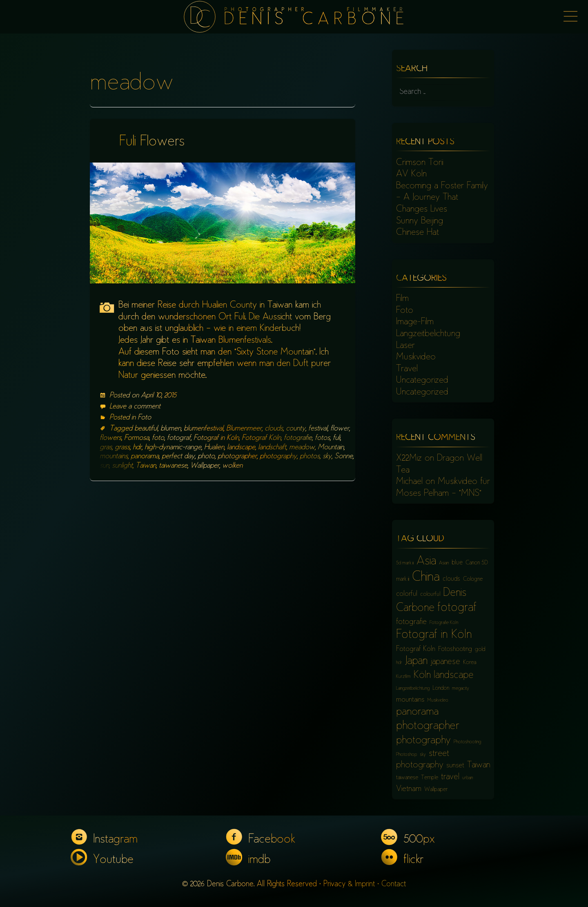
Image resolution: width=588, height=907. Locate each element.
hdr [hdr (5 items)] (399, 663)
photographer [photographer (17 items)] (428, 726)
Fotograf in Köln (216, 438)
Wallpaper (205, 466)
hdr (137, 448)
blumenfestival (204, 429)
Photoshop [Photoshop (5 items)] (406, 755)
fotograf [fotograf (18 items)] (457, 608)
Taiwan (146, 466)
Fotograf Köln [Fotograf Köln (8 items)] (416, 649)
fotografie (298, 438)
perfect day (178, 457)
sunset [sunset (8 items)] (455, 766)
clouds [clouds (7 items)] (451, 579)
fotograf (179, 438)
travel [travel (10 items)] (450, 777)
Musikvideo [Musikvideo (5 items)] (438, 701)
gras (106, 448)
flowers (110, 438)
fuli (336, 438)
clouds (274, 429)
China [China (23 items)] (426, 578)
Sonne (344, 457)
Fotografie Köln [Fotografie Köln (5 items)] (444, 623)
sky (327, 457)
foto (158, 438)
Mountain (331, 448)
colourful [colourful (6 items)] (430, 594)
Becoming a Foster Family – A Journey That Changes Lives (442, 198)
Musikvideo (416, 357)
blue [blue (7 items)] (457, 563)
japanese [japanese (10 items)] (445, 662)
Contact (394, 884)
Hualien (214, 448)
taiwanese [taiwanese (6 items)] (407, 778)
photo (206, 457)
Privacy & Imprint (349, 884)
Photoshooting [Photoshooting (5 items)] (467, 742)
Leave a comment (135, 407)
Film (402, 299)
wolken (232, 466)
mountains (114, 457)
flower (340, 429)
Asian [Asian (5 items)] (444, 563)
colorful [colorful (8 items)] (407, 594)
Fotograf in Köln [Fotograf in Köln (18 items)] (434, 635)
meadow (302, 448)
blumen (171, 429)
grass (122, 448)
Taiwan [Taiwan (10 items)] (479, 765)
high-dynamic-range (173, 448)
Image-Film (415, 322)
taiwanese (173, 466)
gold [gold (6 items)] (480, 650)
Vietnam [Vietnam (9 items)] (409, 789)
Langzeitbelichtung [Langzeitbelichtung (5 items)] (413, 689)
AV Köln (411, 174)
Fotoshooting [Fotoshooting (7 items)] (455, 650)
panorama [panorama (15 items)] (417, 712)
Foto (144, 418)
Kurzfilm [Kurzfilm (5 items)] (403, 677)
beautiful (146, 429)
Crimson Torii (420, 163)
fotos (322, 438)
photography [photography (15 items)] (423, 741)
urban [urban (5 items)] (468, 778)
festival (318, 429)
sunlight (122, 466)
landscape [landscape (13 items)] (454, 676)
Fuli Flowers (152, 142)
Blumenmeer (244, 429)
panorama (145, 457)
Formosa (137, 438)
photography (278, 457)
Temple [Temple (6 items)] (430, 778)
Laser (405, 346)
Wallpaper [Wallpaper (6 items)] (436, 790)
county (296, 429)
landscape (241, 448)
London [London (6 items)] (441, 688)
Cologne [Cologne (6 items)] (473, 579)
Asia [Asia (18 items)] (426, 562)
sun (104, 466)
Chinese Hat (418, 233)
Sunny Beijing (420, 221)
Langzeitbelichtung (428, 334)
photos (310, 457)
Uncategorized (422, 381)
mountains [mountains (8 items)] (410, 700)
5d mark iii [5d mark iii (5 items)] (405, 563)
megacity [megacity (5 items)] (461, 689)
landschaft (272, 448)
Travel (407, 369)
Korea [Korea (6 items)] (470, 663)
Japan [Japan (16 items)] (416, 662)
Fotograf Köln (261, 438)
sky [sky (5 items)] (423, 755)
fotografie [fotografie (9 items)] (411, 622)
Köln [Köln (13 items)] (422, 676)
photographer (237, 457)
